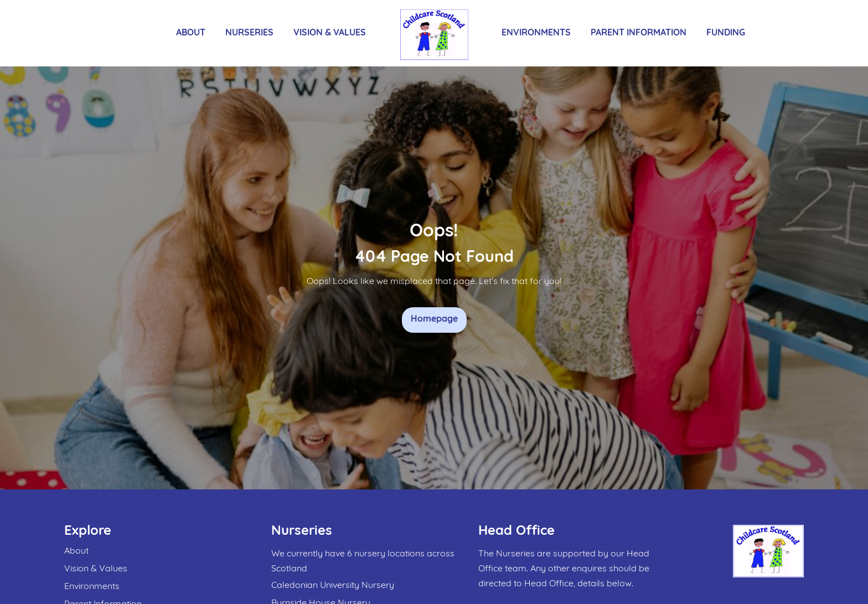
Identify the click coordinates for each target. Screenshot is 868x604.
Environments (536, 33)
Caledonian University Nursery (333, 586)
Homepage (434, 319)
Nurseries (249, 33)
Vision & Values (330, 33)
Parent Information (639, 33)
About (191, 33)
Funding (726, 33)
